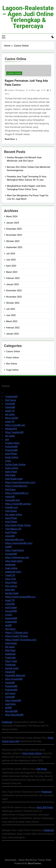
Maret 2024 (12, 216)
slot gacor (10, 629)
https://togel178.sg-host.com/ (21, 640)
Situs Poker (11, 582)
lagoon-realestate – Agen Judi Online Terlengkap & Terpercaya (28, 17)
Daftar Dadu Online (15, 464)
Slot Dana (10, 489)
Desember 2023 (14, 229)
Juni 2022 (11, 315)
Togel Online (12, 370)
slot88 (8, 547)
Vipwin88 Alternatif (15, 675)
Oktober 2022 (13, 303)
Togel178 (10, 575)
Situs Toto (10, 579)
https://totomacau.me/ (17, 557)
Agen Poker (11, 472)
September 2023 (14, 247)
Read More (11, 139)
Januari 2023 (12, 284)
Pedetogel (10, 665)
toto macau (11, 586)
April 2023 (11, 266)
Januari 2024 (12, 223)
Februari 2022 (13, 328)
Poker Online (12, 358)
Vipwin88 (10, 404)
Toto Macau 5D (13, 529)
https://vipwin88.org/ (16, 486)
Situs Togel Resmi (15, 550)
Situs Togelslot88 (14, 432)
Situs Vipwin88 (13, 700)
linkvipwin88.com (14, 540)
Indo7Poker (11, 454)
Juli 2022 (11, 309)
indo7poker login (14, 479)
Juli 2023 (11, 254)
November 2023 (14, 235)
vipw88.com (11, 507)
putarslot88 (11, 618)
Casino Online (14, 73)
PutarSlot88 (11, 447)
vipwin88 (10, 497)
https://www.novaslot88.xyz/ (20, 597)
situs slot (10, 590)
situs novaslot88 (14, 679)
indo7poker (11, 511)
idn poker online (13, 515)
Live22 (9, 615)
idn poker (10, 414)
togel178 (10, 411)
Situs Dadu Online (32, 753)
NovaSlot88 (11, 711)
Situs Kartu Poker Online (18, 525)
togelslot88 (11, 622)
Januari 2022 (12, 334)
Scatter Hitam (12, 443)
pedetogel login (13, 572)
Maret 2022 (12, 321)
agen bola (10, 704)
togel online (11, 568)
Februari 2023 (13, 278)
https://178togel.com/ (17, 633)
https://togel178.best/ (17, 636)
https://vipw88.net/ (15, 425)
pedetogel (10, 565)
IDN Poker (10, 475)
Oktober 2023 (13, 241)
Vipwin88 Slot (12, 500)
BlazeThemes (34, 863)
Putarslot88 (11, 686)
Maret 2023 (12, 272)
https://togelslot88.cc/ (17, 493)
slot (7, 439)
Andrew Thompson (16, 90)
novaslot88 (11, 554)
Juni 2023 (11, 260)
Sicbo (8, 461)
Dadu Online (12, 457)
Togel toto (10, 658)
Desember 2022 (14, 291)
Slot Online (12, 364)
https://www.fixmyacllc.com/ (20, 482)
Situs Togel (11, 661)
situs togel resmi (14, 561)
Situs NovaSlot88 (14, 715)
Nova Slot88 (12, 418)
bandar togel (12, 593)
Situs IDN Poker (45, 807)
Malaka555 (11, 429)
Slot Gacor (11, 400)
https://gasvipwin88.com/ (19, 543)
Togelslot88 (11, 397)
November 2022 (14, 297)
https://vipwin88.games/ (18, 504)
